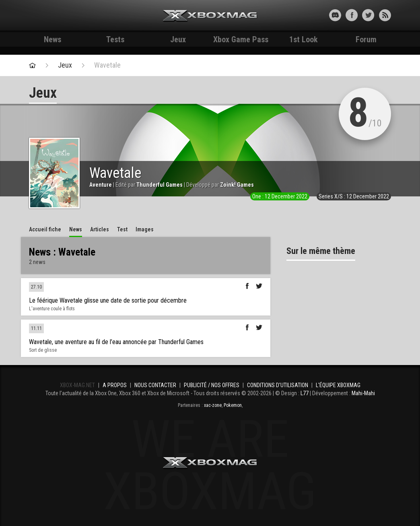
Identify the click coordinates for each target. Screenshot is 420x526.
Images (145, 229)
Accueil (45, 229)
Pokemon (233, 405)
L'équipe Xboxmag (338, 385)
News (52, 39)
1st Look (304, 39)
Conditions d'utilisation (278, 385)
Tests (115, 39)
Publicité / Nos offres (212, 385)
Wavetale (107, 65)
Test (122, 229)
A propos (115, 385)
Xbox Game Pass (241, 39)
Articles (100, 229)
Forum (366, 39)
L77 (305, 393)
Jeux (178, 39)
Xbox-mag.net (210, 16)
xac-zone (213, 405)
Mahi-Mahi (363, 393)
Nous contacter (155, 385)
